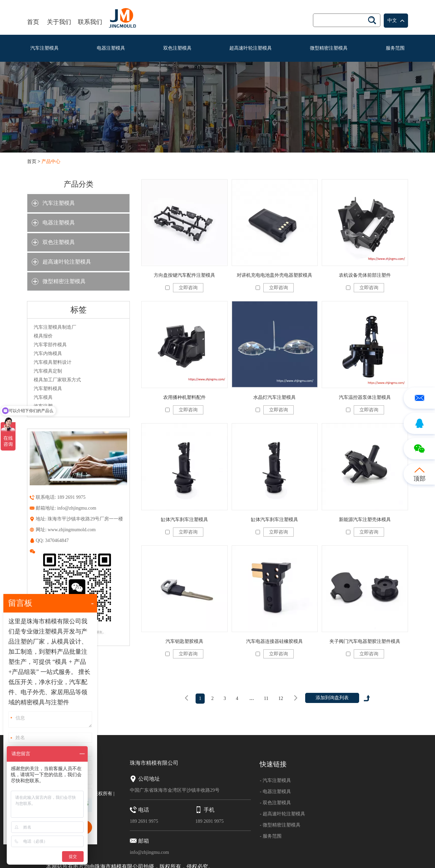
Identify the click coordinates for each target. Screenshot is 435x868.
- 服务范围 (270, 836)
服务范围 (395, 48)
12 (281, 698)
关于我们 (59, 22)
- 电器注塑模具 (275, 792)
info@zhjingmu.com (77, 508)
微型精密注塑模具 (329, 48)
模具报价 (43, 336)
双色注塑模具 (177, 48)
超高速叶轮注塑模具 (251, 48)
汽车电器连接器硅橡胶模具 (274, 641)
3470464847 (57, 540)
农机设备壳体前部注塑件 (365, 275)
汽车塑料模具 (48, 389)
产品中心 (51, 161)
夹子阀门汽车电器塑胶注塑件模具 (365, 641)
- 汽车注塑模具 (275, 780)
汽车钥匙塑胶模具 (184, 641)
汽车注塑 (43, 406)
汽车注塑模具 (45, 48)
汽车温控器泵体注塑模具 (365, 397)
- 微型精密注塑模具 (280, 825)
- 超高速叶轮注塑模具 (282, 814)
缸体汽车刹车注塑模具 (184, 520)
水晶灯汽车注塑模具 (274, 397)
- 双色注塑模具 (275, 803)
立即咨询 (188, 288)
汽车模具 (43, 397)
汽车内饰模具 (48, 354)
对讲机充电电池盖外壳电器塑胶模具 (274, 275)
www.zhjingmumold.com (71, 530)
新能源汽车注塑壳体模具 (365, 520)
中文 (396, 21)
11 (266, 698)
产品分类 (79, 184)
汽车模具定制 (48, 371)
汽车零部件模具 (50, 345)
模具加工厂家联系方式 (57, 380)
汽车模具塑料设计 (53, 362)
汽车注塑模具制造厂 (55, 327)
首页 (33, 22)
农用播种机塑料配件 (184, 397)
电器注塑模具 (111, 48)
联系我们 (90, 22)
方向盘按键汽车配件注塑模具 (184, 275)
